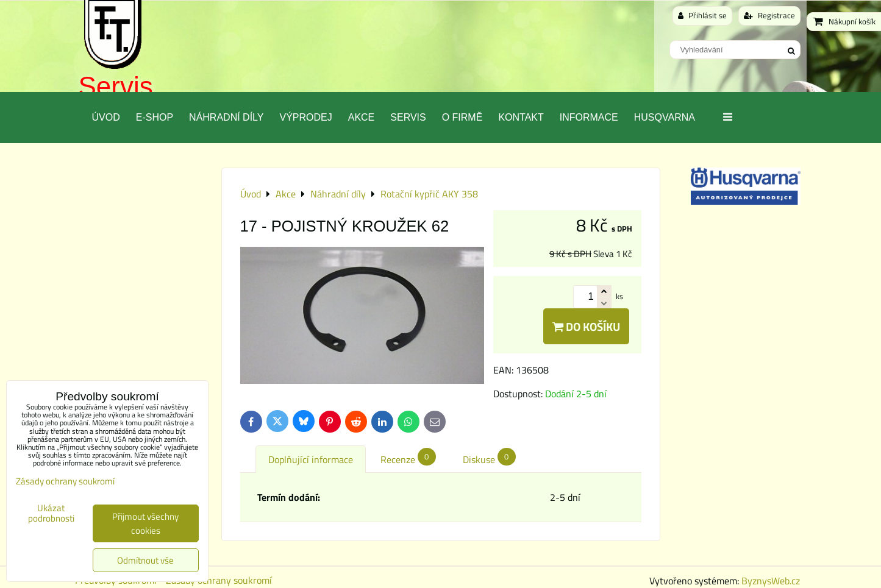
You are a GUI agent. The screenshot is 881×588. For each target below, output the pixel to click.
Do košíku (586, 326)
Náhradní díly (226, 117)
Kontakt (521, 117)
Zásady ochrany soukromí (219, 580)
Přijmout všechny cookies (145, 523)
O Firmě (462, 117)
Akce (362, 117)
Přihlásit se (702, 15)
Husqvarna (665, 117)
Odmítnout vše (145, 560)
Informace (589, 117)
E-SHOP (155, 117)
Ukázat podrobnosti (51, 513)
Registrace (769, 15)
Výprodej (305, 117)
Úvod (106, 117)
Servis (116, 86)
